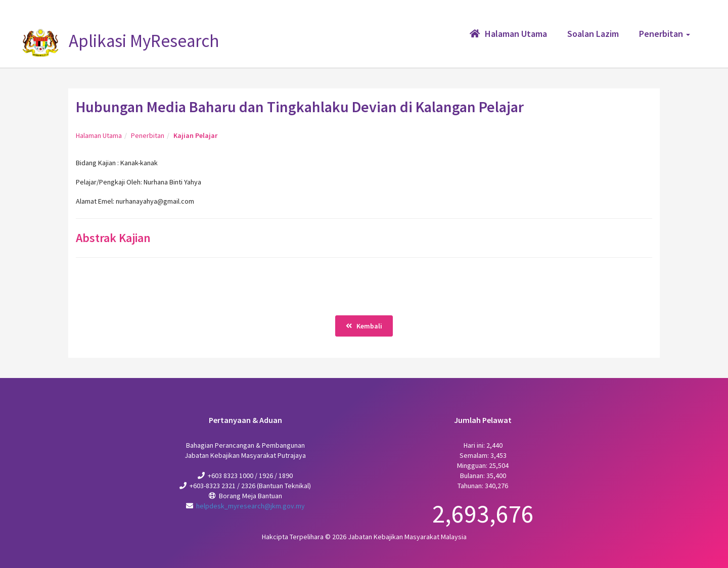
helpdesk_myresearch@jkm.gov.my (251, 506)
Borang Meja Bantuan (251, 496)
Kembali (364, 326)
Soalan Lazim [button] (593, 34)
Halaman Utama (99, 135)
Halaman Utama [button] (508, 34)
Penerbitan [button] (665, 34)
